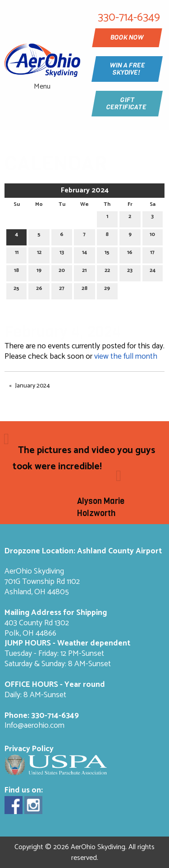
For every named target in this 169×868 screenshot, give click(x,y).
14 (84, 254)
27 (62, 290)
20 (62, 272)
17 (152, 254)
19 (39, 272)
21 (84, 272)
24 (153, 272)
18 (16, 272)
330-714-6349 (55, 716)
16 (130, 254)
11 (17, 254)
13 (62, 254)
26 (39, 290)
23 (130, 272)
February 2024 (85, 190)
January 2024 (33, 386)
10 (152, 236)
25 (16, 290)
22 (107, 272)
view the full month (126, 357)
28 (84, 290)
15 (107, 254)
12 (39, 254)
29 (107, 290)
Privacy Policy (29, 749)
